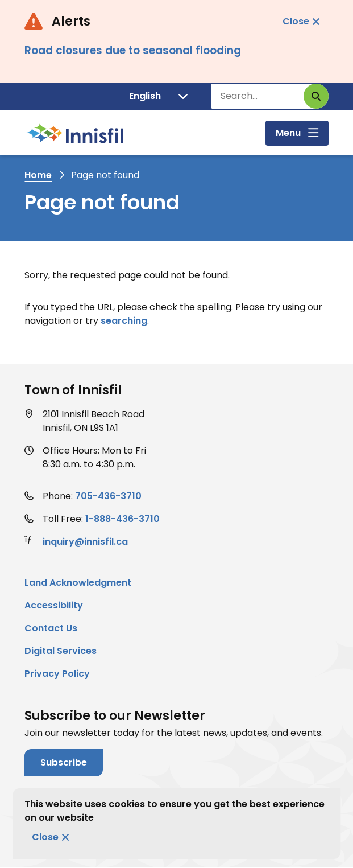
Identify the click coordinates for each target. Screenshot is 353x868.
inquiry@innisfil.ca (85, 542)
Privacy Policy (57, 674)
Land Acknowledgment (78, 583)
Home (38, 175)
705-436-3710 (108, 496)
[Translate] (158, 96)
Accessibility (54, 605)
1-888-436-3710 (122, 519)
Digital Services (61, 651)
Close (45, 837)
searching (124, 321)
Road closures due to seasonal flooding (133, 50)
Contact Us (51, 628)
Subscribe (64, 762)
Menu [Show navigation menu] (288, 133)
